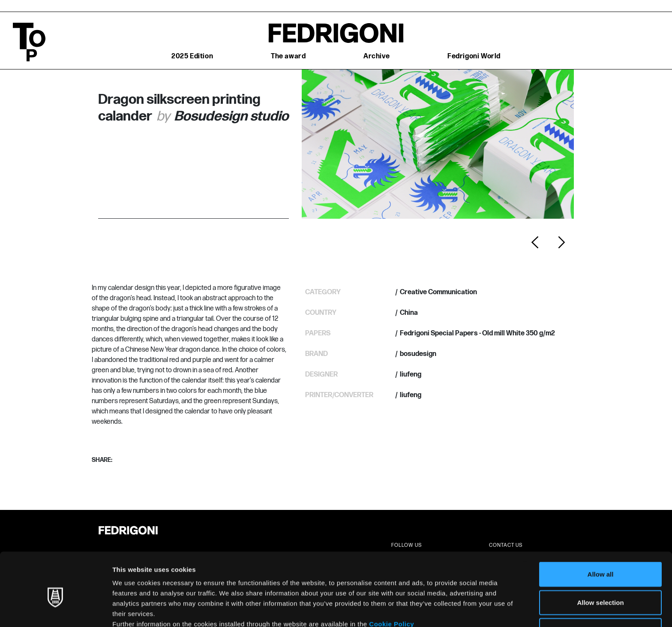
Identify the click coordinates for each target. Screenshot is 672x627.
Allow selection (600, 561)
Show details (450, 610)
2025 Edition (192, 56)
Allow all (601, 532)
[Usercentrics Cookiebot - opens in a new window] (55, 610)
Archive (376, 56)
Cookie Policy (391, 582)
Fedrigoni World (474, 56)
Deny (601, 589)
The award (288, 56)
